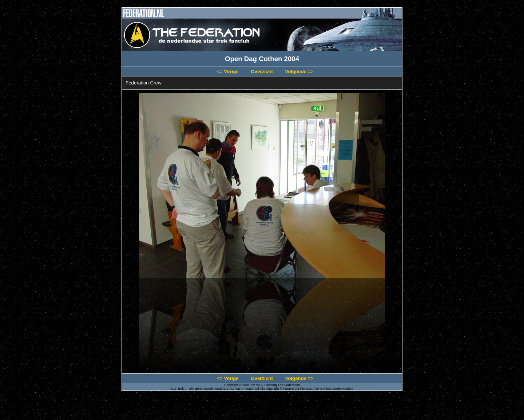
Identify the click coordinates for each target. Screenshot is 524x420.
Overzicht (262, 72)
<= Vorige (228, 72)
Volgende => (299, 72)
